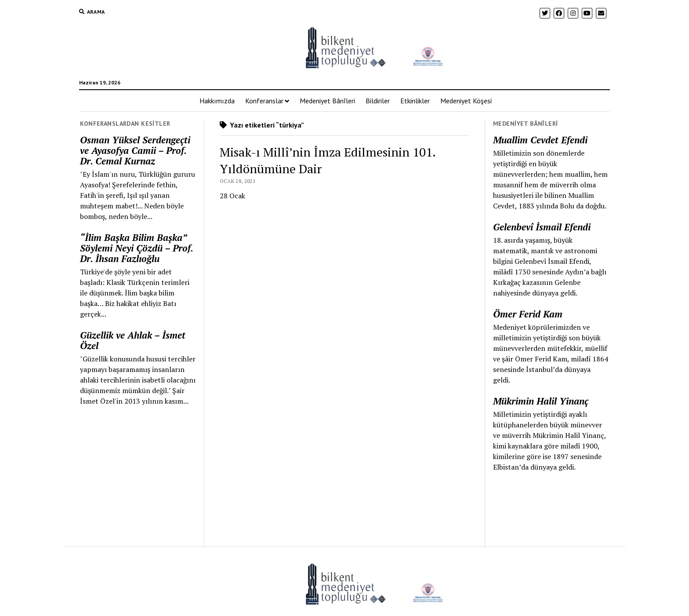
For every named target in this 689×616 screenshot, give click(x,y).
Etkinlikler (415, 101)
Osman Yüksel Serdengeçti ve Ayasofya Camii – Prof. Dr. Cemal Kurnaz (135, 150)
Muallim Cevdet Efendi (540, 140)
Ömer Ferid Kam (528, 314)
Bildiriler (378, 101)
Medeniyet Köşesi (466, 101)
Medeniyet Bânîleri (327, 101)
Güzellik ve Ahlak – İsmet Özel (133, 340)
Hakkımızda (217, 101)
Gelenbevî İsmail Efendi (542, 227)
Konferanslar (264, 101)
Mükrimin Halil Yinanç (541, 401)
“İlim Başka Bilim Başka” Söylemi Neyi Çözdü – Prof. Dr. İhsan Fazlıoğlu (136, 248)
